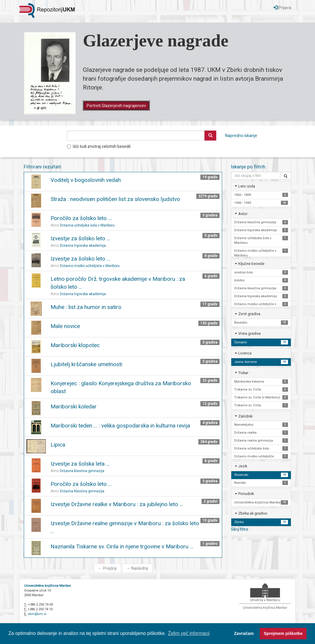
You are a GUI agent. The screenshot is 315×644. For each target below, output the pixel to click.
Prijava (282, 8)
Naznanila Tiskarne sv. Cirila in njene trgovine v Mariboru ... (122, 546)
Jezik (243, 466)
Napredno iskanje (241, 136)
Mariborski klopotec (75, 345)
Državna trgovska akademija (83, 246)
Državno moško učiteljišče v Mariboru (90, 266)
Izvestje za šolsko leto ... (80, 238)
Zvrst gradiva (249, 314)
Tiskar (243, 373)
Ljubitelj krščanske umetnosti (86, 364)
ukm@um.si (37, 614)
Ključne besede (251, 264)
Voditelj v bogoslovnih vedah (86, 180)
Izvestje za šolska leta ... (80, 464)
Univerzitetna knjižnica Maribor (47, 586)
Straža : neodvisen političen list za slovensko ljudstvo (115, 199)
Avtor (243, 214)
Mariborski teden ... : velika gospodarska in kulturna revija (120, 426)
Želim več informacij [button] (189, 633)
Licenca (245, 353)
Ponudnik (246, 494)
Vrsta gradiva (249, 333)
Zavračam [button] (244, 633)
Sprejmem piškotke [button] (283, 633)
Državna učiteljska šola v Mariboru (87, 225)
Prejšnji (107, 568)
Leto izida (247, 186)
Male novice (65, 326)
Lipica (58, 445)
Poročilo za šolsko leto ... (81, 218)
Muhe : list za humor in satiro (86, 307)
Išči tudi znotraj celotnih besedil (99, 146)
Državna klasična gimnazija (82, 471)
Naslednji (137, 568)
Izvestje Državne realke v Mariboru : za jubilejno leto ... (117, 504)
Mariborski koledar (74, 406)
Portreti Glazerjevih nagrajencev (116, 106)
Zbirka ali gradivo (253, 513)
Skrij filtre (240, 529)
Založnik (245, 416)
